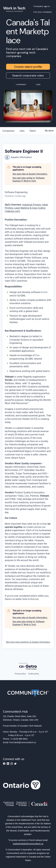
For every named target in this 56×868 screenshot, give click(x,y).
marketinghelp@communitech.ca (28, 844)
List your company (43, 12)
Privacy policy (20, 674)
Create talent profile (28, 67)
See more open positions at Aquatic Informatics (28, 642)
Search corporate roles (28, 75)
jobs (22, 131)
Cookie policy (34, 674)
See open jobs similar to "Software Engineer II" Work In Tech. (29, 179)
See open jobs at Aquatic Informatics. (30, 174)
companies (8, 131)
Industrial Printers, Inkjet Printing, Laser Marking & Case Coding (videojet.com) (26, 208)
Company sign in (42, 6)
